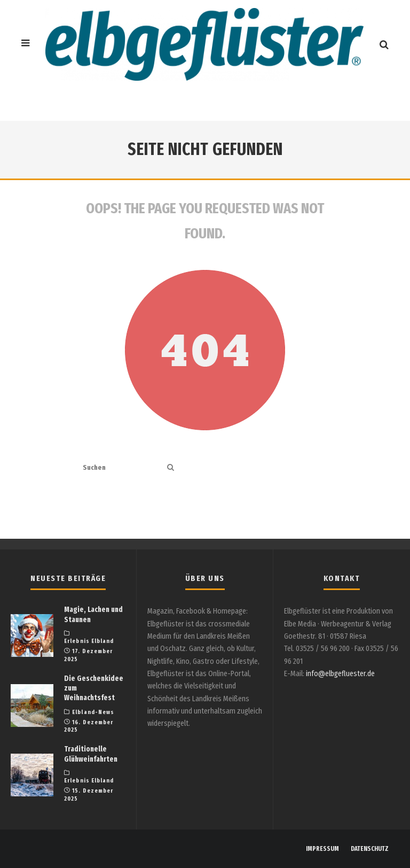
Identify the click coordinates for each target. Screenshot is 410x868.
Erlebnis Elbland (89, 641)
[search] (171, 468)
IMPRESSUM (322, 849)
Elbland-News (93, 712)
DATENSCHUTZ (370, 849)
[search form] (123, 468)
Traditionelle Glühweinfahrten (91, 754)
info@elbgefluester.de (340, 674)
